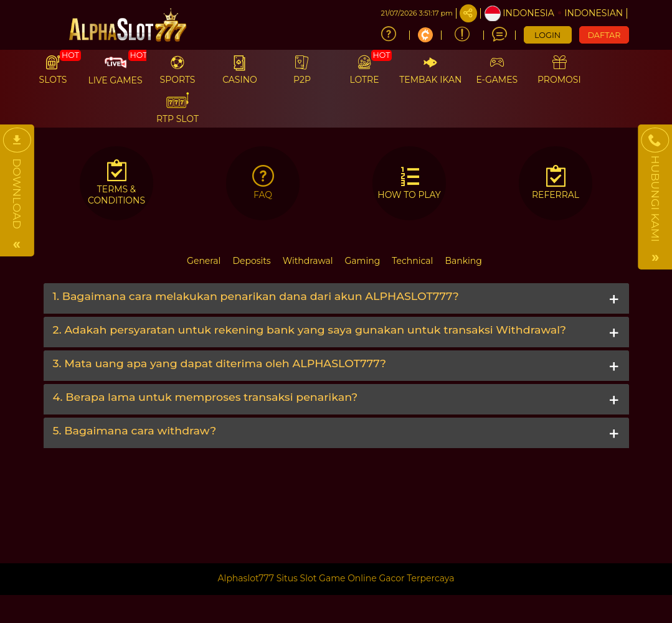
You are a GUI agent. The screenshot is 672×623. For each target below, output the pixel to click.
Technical (412, 261)
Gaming (363, 261)
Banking (463, 261)
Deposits (251, 261)
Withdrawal (308, 261)
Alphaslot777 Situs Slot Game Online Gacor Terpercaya (336, 578)
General (204, 261)
